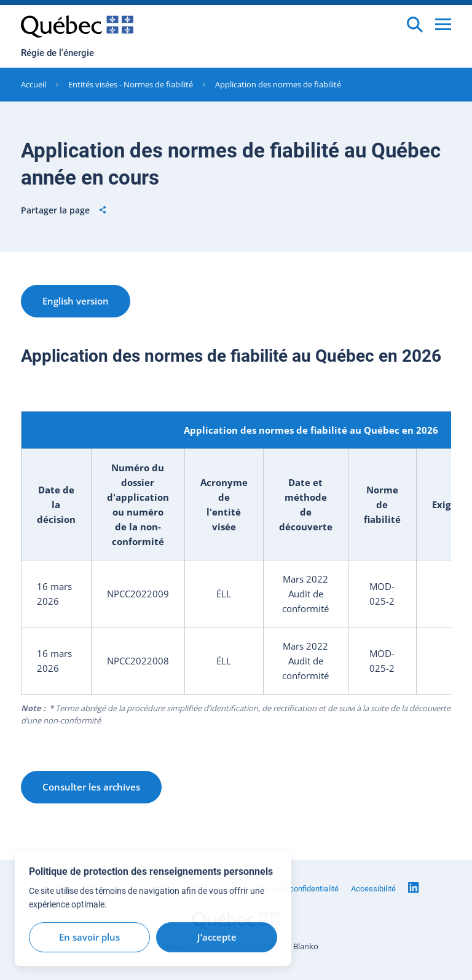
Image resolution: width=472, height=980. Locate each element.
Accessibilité (373, 889)
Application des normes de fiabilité (278, 84)
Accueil (33, 84)
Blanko (306, 946)
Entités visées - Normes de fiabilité (131, 84)
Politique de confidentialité (293, 889)
